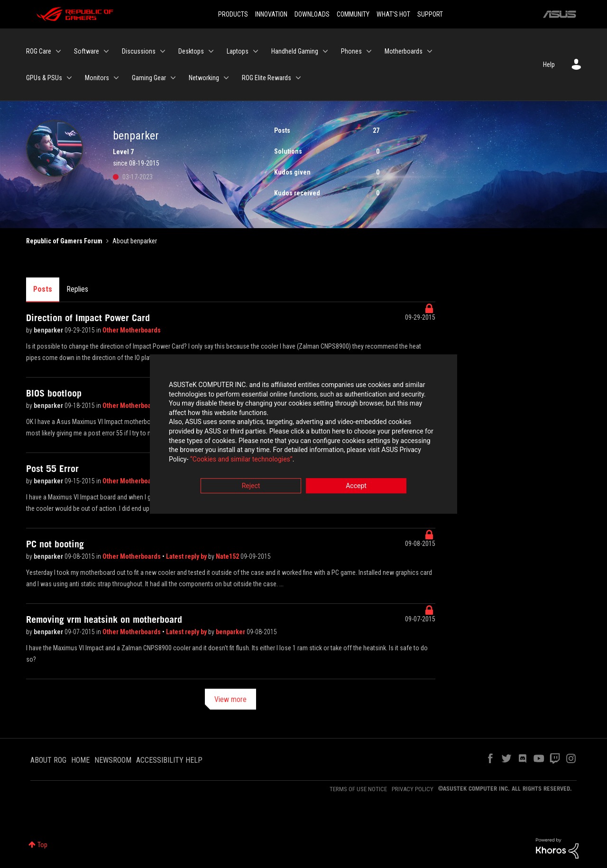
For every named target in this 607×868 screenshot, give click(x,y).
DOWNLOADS (312, 14)
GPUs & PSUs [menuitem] (44, 78)
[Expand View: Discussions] (163, 51)
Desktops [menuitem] (191, 51)
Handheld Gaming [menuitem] (295, 51)
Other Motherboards (132, 330)
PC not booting (55, 544)
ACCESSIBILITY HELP (169, 760)
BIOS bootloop (54, 393)
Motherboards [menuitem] (404, 51)
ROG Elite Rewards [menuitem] (267, 78)
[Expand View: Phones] (369, 51)
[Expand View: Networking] (226, 78)
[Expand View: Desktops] (211, 51)
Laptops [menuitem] (238, 51)
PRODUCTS (233, 14)
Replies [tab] (77, 289)
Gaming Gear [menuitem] (149, 78)
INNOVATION (271, 14)
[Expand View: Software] (106, 51)
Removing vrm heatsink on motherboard (104, 619)
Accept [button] (356, 487)
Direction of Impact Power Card (88, 318)
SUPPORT (430, 14)
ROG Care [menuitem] (39, 51)
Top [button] (42, 845)
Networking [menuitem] (204, 78)
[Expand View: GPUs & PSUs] (69, 78)
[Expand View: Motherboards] (430, 51)
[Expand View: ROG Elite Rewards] (298, 78)
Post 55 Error (52, 469)
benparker (49, 330)
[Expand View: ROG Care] (58, 51)
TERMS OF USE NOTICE (358, 789)
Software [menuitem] (87, 51)
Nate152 (228, 556)
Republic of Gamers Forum (64, 241)
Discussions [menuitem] (139, 51)
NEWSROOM (113, 760)
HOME (80, 760)
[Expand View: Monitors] (116, 78)
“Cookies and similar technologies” (241, 460)
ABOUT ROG (48, 760)
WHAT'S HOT (393, 14)
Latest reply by (187, 556)
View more (230, 699)
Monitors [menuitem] (97, 78)
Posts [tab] (43, 289)
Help (549, 65)
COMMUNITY (353, 14)
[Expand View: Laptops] (256, 51)
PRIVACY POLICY (413, 789)
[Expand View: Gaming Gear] (173, 78)
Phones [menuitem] (351, 51)
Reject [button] (251, 487)
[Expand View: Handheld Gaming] (325, 51)
